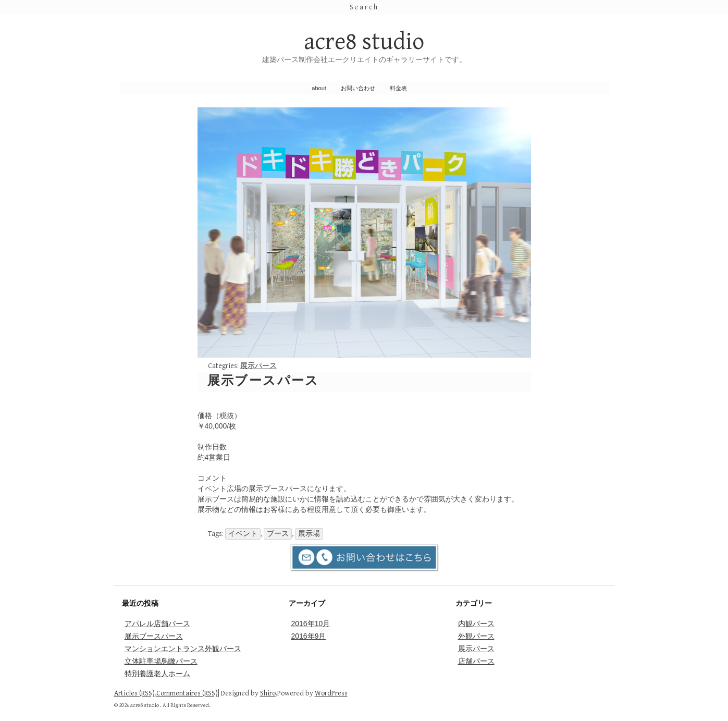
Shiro (268, 693)
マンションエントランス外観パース (183, 649)
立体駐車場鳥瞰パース (161, 661)
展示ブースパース (263, 381)
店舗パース (476, 661)
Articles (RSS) (134, 693)
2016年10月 (311, 624)
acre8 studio (364, 42)
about (319, 88)
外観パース (476, 636)
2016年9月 (309, 636)
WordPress (331, 693)
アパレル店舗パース (157, 624)
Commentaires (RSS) (187, 693)
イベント (243, 534)
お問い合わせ (358, 88)
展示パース (258, 366)
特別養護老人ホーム (157, 674)
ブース (278, 534)
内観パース (476, 624)
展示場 (309, 534)
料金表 (398, 88)
